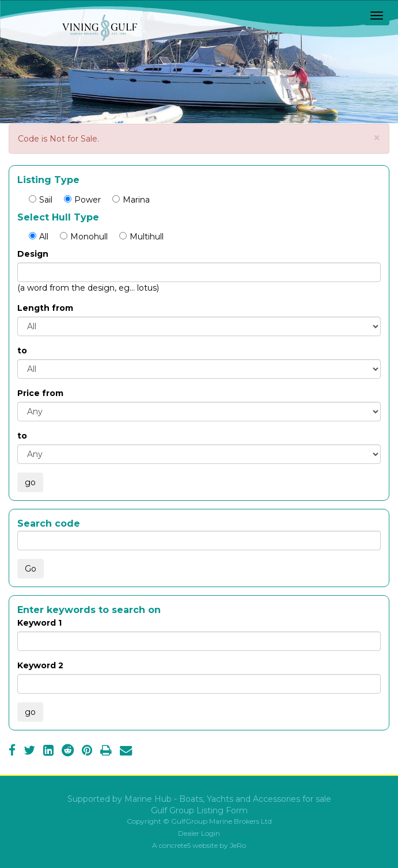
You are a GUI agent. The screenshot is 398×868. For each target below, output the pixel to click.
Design (33, 254)
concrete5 (175, 845)
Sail (41, 200)
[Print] (106, 752)
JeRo (238, 845)
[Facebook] (12, 752)
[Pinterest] (87, 752)
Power (82, 200)
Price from (40, 393)
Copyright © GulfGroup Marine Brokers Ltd (199, 821)
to (22, 351)
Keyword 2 (40, 665)
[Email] (126, 752)
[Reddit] (68, 752)
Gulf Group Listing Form (199, 810)
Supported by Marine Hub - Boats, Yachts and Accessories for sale (199, 799)
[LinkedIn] (48, 752)
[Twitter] (29, 752)
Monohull (84, 237)
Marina (131, 200)
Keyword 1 (39, 623)
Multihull (141, 237)
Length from (45, 308)
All (39, 237)
